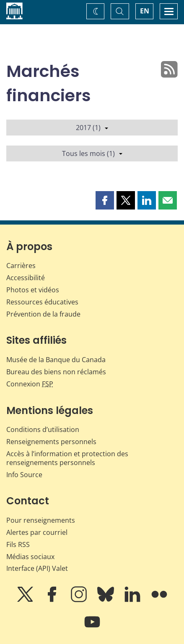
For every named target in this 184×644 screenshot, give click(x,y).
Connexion (30, 384)
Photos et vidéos (33, 290)
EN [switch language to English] (145, 11)
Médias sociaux (30, 557)
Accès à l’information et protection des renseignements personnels (67, 458)
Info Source (24, 475)
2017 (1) (92, 128)
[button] (105, 200)
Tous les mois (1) (92, 153)
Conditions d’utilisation (43, 429)
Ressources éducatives (42, 302)
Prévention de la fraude (43, 314)
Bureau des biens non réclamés (56, 372)
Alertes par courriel (37, 532)
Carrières (21, 266)
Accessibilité (26, 278)
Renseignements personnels (51, 442)
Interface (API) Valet (37, 568)
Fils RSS (18, 544)
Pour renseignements (41, 520)
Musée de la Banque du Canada (56, 360)
